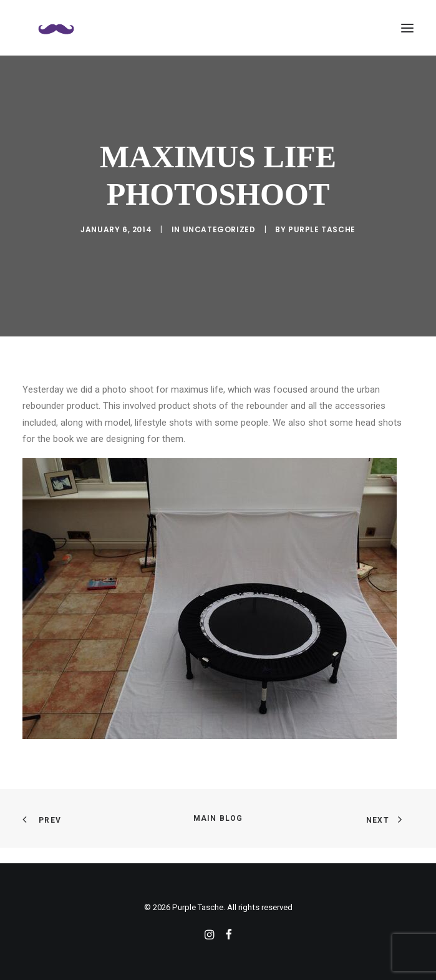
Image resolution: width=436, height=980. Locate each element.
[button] (407, 28)
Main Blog (218, 818)
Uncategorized (219, 229)
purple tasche (322, 229)
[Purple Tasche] (56, 28)
